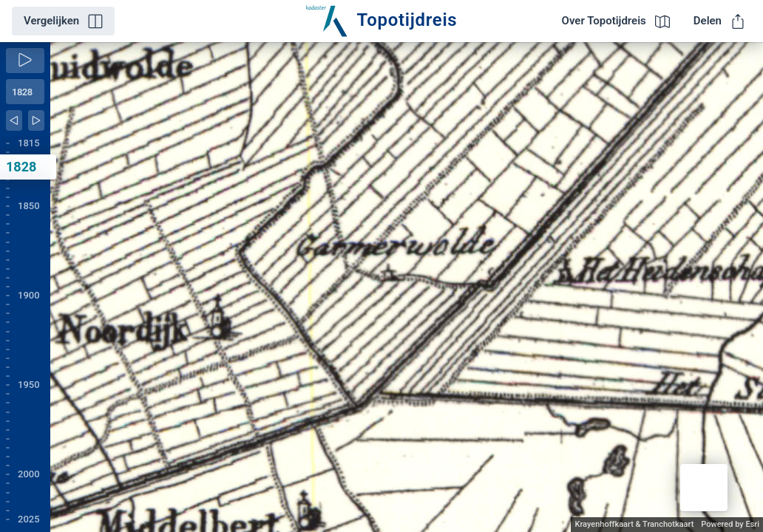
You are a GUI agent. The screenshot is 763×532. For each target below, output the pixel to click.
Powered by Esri (730, 524)
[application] (407, 287)
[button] (704, 488)
